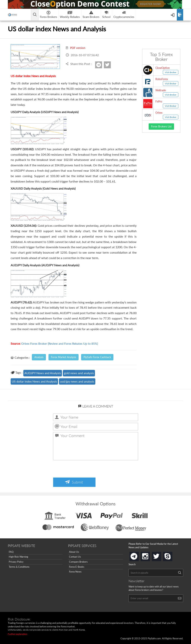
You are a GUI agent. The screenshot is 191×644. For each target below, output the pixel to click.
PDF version (75, 48)
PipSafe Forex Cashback (97, 357)
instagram (149, 555)
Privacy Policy (16, 562)
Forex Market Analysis (64, 357)
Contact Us (75, 557)
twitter (110, 65)
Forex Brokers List (161, 126)
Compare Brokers (78, 562)
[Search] (180, 573)
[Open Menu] (173, 15)
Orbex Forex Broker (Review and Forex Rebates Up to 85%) (60, 343)
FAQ (11, 552)
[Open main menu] (35, 15)
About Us (74, 552)
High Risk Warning (18, 557)
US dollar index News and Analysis (34, 381)
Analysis (39, 357)
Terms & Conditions (19, 567)
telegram (138, 556)
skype (172, 555)
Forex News (75, 572)
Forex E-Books (77, 567)
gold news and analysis (79, 373)
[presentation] (82, 469)
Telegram (101, 66)
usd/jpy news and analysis (77, 381)
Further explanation (18, 634)
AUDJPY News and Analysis (43, 373)
